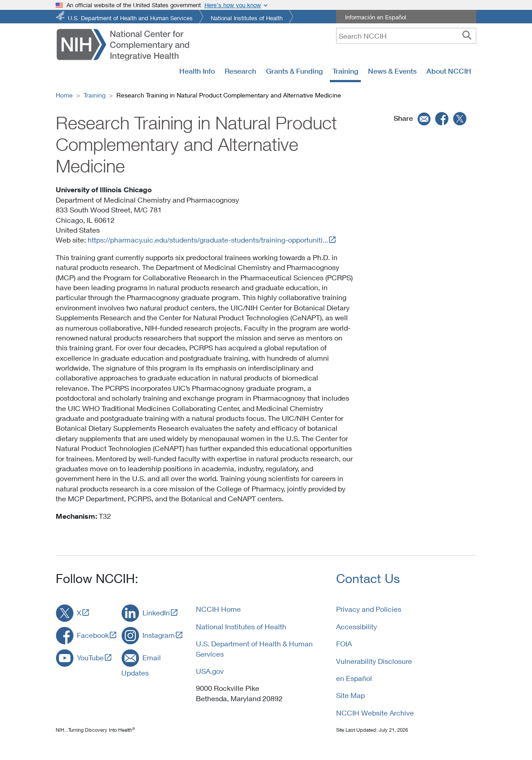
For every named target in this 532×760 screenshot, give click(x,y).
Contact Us (368, 578)
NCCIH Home (218, 609)
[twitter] (460, 119)
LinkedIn (156, 612)
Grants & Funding (294, 71)
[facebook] (442, 119)
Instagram (159, 635)
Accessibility (357, 626)
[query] (406, 36)
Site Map (350, 695)
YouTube (90, 657)
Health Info (197, 71)
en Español (354, 678)
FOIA (344, 643)
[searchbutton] (467, 35)
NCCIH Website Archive (375, 713)
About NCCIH (449, 71)
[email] (423, 119)
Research (240, 71)
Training (345, 71)
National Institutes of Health (247, 17)
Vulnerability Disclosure (374, 661)
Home (64, 95)
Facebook (93, 635)
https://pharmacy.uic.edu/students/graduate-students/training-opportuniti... (208, 240)
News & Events (392, 71)
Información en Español (376, 17)
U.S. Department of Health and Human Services (130, 17)
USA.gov (210, 671)
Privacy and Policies (369, 609)
